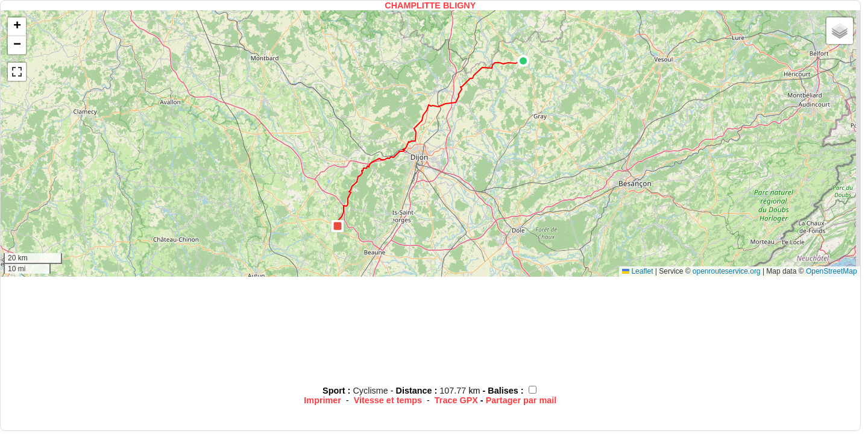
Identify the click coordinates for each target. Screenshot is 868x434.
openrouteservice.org (727, 271)
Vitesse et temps (388, 400)
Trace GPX (456, 400)
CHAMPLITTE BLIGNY (430, 5)
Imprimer (322, 400)
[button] (523, 61)
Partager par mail (521, 400)
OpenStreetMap (832, 271)
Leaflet (637, 271)
